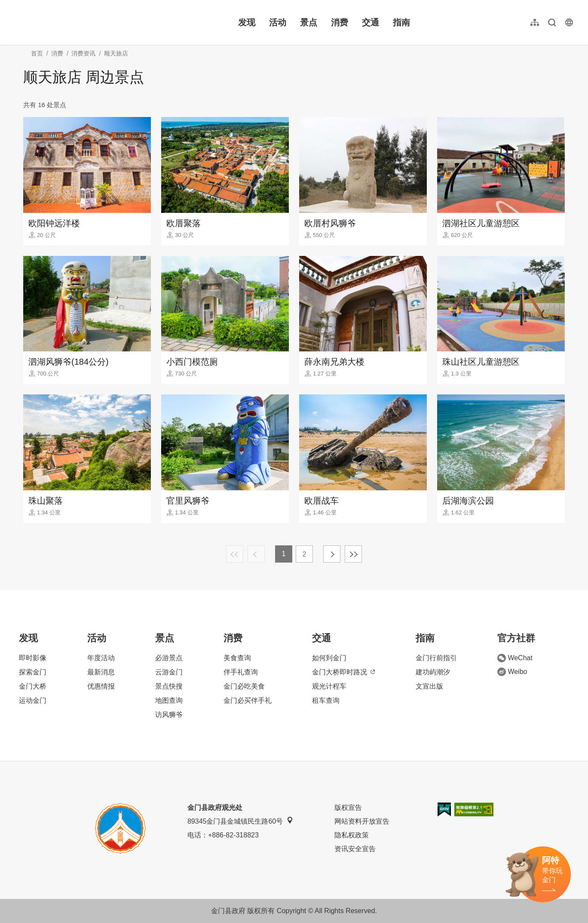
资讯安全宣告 (355, 849)
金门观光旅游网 (66, 22)
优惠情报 (101, 686)
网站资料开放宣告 (362, 821)
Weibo (512, 672)
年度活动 (101, 658)
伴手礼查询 (241, 672)
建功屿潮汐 (433, 672)
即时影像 (33, 658)
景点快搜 (169, 686)
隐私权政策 (352, 835)
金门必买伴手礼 (248, 700)
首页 (37, 53)
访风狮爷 (169, 715)
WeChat (515, 658)
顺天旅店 (116, 53)
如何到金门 (329, 658)
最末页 (353, 554)
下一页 (332, 554)
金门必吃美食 (244, 686)
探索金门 (33, 672)
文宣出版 (429, 686)
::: (13, 5)
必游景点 (169, 658)
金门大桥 (33, 686)
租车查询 (326, 700)
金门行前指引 (436, 658)
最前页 (235, 554)
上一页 (256, 554)
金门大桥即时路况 (343, 672)
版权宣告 (348, 808)
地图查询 (169, 700)
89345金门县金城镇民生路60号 (240, 821)
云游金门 (169, 672)
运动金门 (33, 700)
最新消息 (101, 672)
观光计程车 (329, 686)
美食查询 (237, 658)
